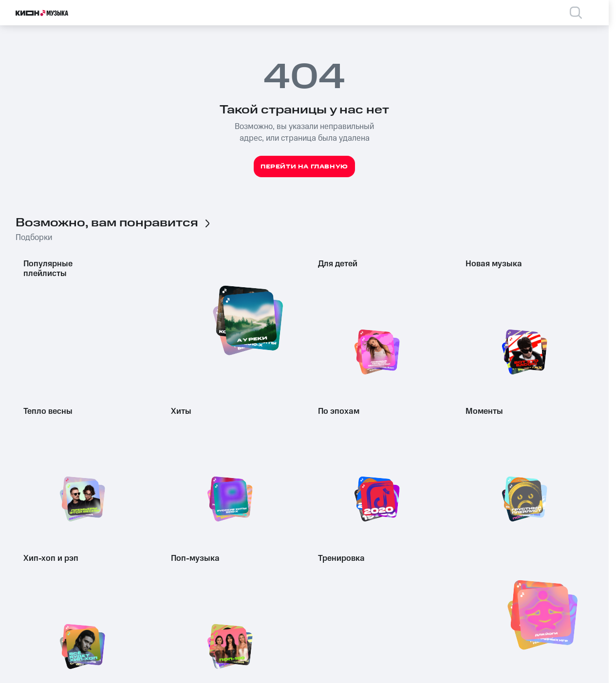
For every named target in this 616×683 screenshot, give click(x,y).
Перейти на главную (304, 167)
